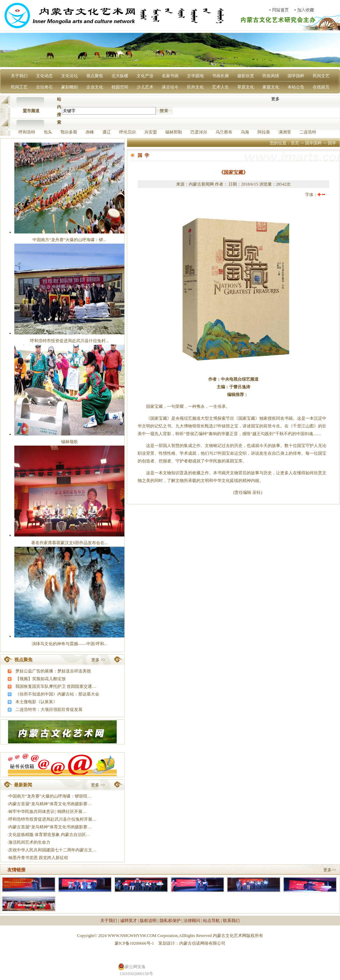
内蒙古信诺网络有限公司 (202, 943)
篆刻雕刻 (70, 87)
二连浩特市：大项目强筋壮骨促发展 (49, 709)
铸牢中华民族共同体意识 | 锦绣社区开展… (48, 812)
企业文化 (95, 87)
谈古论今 (170, 87)
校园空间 (120, 87)
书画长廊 (220, 76)
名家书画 (170, 76)
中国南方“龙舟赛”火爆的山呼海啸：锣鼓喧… (50, 796)
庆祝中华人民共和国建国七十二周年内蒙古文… (52, 850)
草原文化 (246, 87)
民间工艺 (19, 87)
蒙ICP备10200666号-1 (134, 943)
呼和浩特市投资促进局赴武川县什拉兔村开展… (52, 819)
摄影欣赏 (246, 76)
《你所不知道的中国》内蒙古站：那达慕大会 (57, 694)
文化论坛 (70, 76)
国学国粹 (296, 76)
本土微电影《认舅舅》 (36, 702)
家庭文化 (271, 87)
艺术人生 (220, 87)
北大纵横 (120, 76)
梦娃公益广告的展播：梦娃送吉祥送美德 (53, 671)
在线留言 (321, 87)
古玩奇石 (44, 87)
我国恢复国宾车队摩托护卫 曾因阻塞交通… (56, 686)
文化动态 (44, 76)
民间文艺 (321, 76)
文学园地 (195, 76)
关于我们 (19, 76)
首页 (295, 143)
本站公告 (296, 87)
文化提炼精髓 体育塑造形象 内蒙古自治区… (49, 835)
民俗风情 (271, 76)
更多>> (330, 870)
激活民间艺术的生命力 (29, 842)
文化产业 (145, 76)
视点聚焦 (95, 76)
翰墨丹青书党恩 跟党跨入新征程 (38, 858)
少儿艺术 (145, 87)
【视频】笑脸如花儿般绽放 (41, 679)
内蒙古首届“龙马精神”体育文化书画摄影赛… (50, 804)
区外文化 (195, 87)
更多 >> (98, 660)
